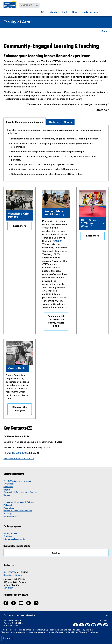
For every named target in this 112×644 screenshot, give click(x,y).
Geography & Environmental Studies (20, 492)
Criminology (9, 484)
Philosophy (8, 505)
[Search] (37, 5)
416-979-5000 (10, 572)
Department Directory (14, 575)
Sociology (8, 514)
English (7, 490)
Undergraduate (10, 533)
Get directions (10, 588)
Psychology (9, 508)
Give (75, 12)
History (7, 495)
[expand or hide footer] (107, 616)
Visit (65, 12)
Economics (8, 487)
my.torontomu (90, 12)
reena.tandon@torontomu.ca (19, 459)
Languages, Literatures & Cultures (19, 502)
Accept (7, 638)
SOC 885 (57, 241)
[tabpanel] (56, 152)
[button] (42, 12)
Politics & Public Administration (18, 511)
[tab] (25, 121)
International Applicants (14, 539)
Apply (54, 12)
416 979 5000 (19, 453)
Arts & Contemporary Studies (17, 481)
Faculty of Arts (17, 22)
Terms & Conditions (88, 632)
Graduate (8, 536)
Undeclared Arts (11, 516)
